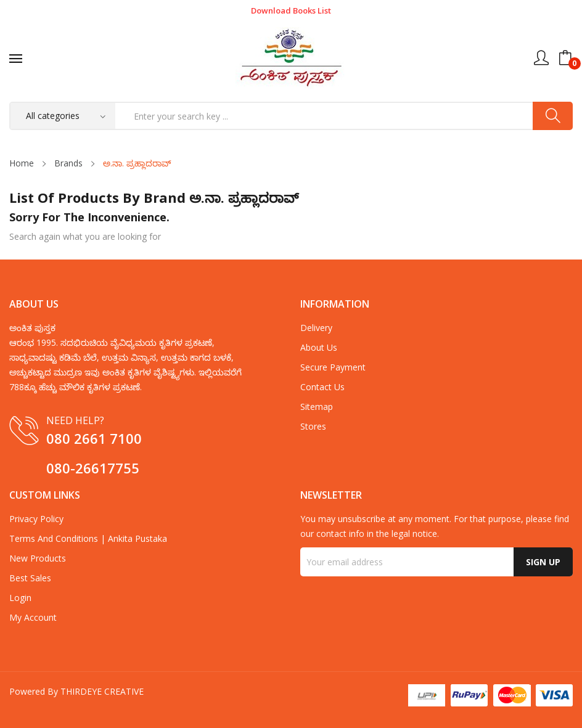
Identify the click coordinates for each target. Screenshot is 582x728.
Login (20, 598)
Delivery (316, 328)
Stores (313, 426)
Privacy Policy (36, 519)
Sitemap (317, 407)
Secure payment (333, 367)
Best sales (30, 578)
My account (33, 617)
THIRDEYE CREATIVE (102, 691)
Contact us (322, 387)
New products (38, 558)
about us (319, 347)
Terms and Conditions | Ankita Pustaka (88, 538)
